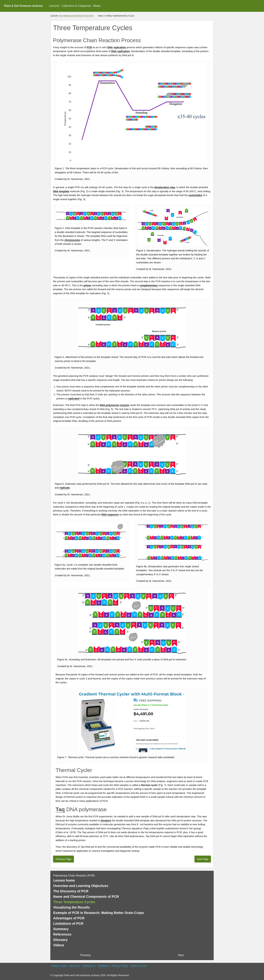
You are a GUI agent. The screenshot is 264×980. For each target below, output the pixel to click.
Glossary (60, 940)
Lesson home (64, 880)
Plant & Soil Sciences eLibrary (23, 6)
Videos (59, 945)
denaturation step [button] (165, 187)
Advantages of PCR (69, 918)
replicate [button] (65, 488)
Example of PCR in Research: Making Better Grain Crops (99, 913)
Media (97, 6)
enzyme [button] (125, 405)
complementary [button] (148, 285)
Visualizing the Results (71, 907)
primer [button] (88, 285)
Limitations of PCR (68, 924)
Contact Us (89, 966)
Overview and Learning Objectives (81, 886)
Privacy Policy (120, 966)
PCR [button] (89, 47)
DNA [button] (110, 47)
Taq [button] (60, 809)
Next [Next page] (181, 955)
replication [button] (120, 47)
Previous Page (63, 859)
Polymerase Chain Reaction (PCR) (76, 16)
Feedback (103, 966)
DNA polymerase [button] (110, 405)
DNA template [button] (61, 191)
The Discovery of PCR (71, 891)
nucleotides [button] (195, 195)
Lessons (54, 6)
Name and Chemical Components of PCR (86, 897)
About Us (74, 966)
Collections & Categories (76, 6)
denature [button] (106, 821)
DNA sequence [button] (110, 515)
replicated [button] (74, 399)
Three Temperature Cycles (74, 902)
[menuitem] (54, 6)
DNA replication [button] (120, 51)
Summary (61, 929)
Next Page (203, 859)
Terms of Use (138, 966)
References (62, 934)
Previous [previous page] (86, 955)
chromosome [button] (72, 240)
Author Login (59, 966)
